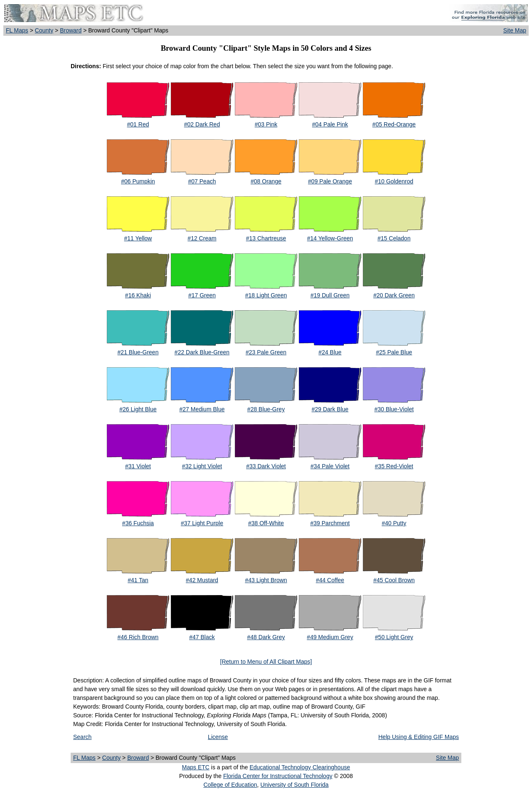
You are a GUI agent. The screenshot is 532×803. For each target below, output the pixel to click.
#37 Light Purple (202, 523)
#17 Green (202, 295)
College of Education (230, 785)
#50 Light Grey (394, 637)
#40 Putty (394, 523)
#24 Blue (330, 352)
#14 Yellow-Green (330, 238)
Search (82, 737)
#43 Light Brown (266, 580)
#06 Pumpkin (138, 181)
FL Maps (17, 30)
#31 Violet (138, 466)
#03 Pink (266, 124)
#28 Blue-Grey (266, 409)
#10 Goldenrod (394, 181)
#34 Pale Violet (330, 466)
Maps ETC (196, 767)
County (44, 30)
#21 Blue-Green (138, 352)
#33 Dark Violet (266, 466)
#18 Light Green (266, 295)
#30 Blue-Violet (394, 409)
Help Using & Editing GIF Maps (419, 737)
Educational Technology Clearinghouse (300, 767)
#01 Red (138, 124)
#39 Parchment (330, 523)
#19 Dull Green (330, 295)
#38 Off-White (266, 523)
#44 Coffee (330, 580)
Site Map (515, 30)
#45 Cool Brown (394, 580)
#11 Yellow (138, 238)
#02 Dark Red (202, 124)
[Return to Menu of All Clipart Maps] (266, 662)
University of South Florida (294, 785)
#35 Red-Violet (394, 466)
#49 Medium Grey (330, 637)
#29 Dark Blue (330, 409)
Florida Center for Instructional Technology (278, 776)
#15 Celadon (394, 238)
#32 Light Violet (202, 466)
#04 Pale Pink (330, 124)
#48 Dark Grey (266, 637)
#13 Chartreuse (266, 238)
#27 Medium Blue (202, 409)
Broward (71, 30)
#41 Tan (138, 580)
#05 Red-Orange (394, 124)
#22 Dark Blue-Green (202, 352)
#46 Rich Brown (138, 637)
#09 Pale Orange (330, 181)
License (218, 737)
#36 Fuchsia (138, 523)
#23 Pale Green (266, 352)
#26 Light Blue (138, 409)
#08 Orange (266, 181)
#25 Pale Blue (394, 352)
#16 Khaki (138, 295)
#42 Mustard (202, 580)
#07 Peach (202, 181)
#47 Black (202, 637)
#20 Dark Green (394, 295)
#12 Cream (202, 238)
